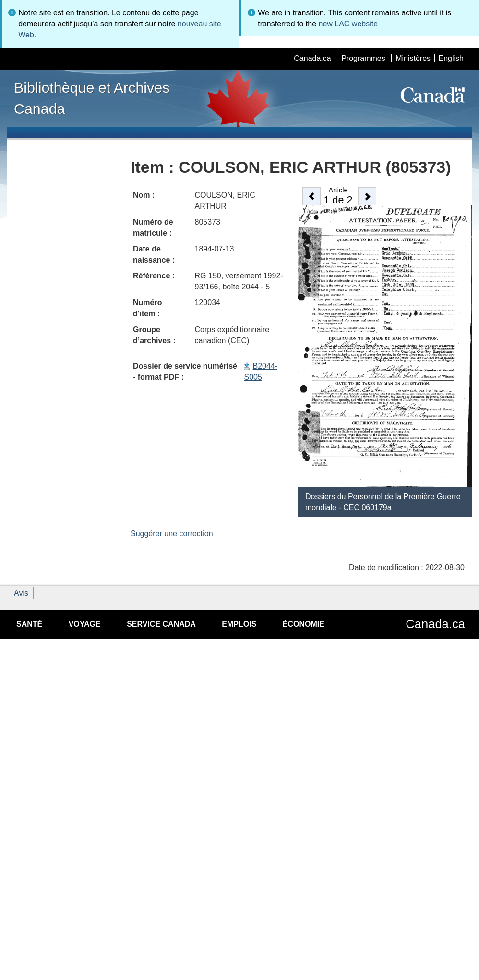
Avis (21, 593)
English (451, 58)
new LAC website (348, 24)
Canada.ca (312, 58)
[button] (311, 196)
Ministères (413, 58)
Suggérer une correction (172, 533)
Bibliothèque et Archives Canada (92, 98)
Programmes (363, 58)
